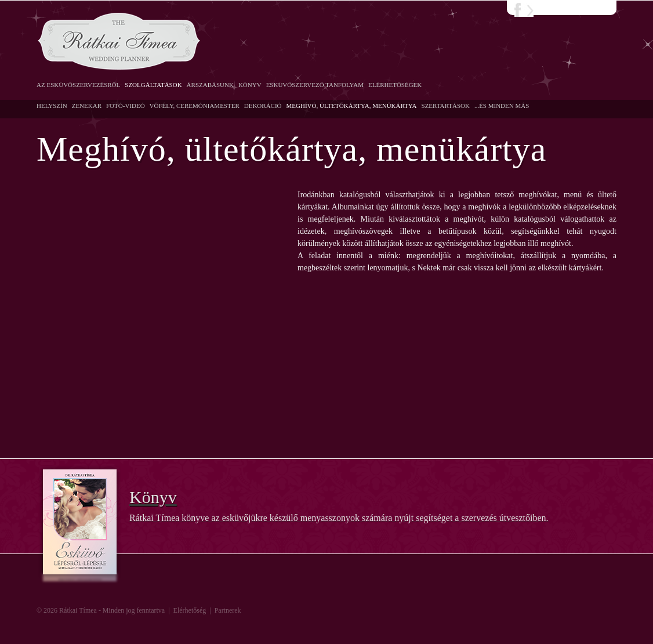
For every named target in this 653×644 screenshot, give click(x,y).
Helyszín (52, 106)
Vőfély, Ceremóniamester (195, 106)
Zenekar (87, 106)
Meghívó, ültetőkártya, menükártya (352, 106)
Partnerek (228, 610)
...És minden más (502, 106)
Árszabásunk (210, 85)
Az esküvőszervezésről (78, 85)
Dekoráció (263, 106)
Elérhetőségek (395, 85)
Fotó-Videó (126, 106)
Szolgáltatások (153, 85)
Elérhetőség (190, 610)
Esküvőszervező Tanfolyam (315, 85)
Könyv (250, 85)
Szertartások (446, 106)
